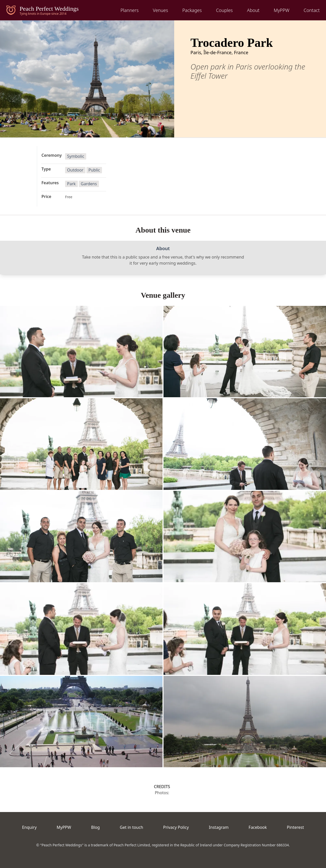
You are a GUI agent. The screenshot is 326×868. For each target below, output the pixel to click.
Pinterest (295, 827)
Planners (130, 10)
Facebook (258, 827)
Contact (312, 10)
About (253, 10)
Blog (95, 827)
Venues (160, 10)
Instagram (219, 827)
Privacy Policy (176, 827)
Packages (192, 10)
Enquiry (29, 827)
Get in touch (131, 827)
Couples (224, 10)
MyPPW (281, 10)
